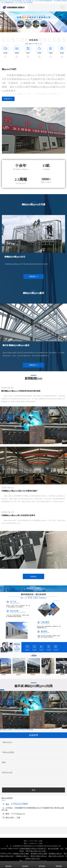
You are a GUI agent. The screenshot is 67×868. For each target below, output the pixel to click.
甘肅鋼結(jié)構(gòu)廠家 (21, 854)
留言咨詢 (42, 864)
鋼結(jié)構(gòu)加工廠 (56, 856)
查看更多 (33, 577)
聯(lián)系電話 (8, 752)
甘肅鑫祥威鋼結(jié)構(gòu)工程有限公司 (33, 848)
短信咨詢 (25, 864)
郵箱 (4, 763)
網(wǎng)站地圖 (53, 848)
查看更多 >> (33, 276)
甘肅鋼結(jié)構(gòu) (22, 856)
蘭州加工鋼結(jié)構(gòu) (39, 856)
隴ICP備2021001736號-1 (38, 851)
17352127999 (19, 804)
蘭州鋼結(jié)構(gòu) (55, 854)
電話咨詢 (8, 864)
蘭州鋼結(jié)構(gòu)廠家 (39, 854)
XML (62, 848)
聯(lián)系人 (7, 742)
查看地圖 (59, 864)
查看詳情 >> (8, 99)
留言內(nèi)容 (7, 773)
